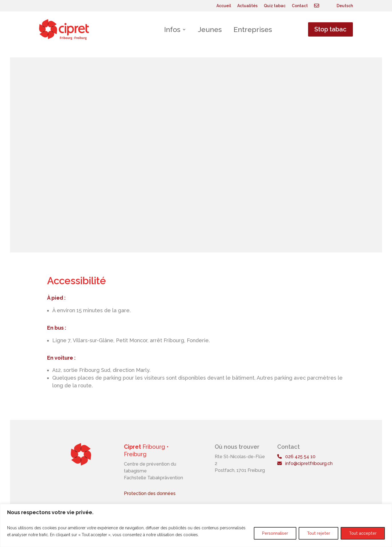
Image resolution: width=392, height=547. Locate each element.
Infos (172, 29)
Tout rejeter (318, 533)
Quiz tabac (275, 6)
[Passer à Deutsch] (345, 7)
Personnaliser (275, 533)
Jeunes (210, 29)
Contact (300, 6)
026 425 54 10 (296, 457)
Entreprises (253, 29)
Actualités (247, 6)
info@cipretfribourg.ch (305, 463)
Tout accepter (363, 533)
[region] (196, 525)
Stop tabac (330, 29)
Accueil (224, 6)
